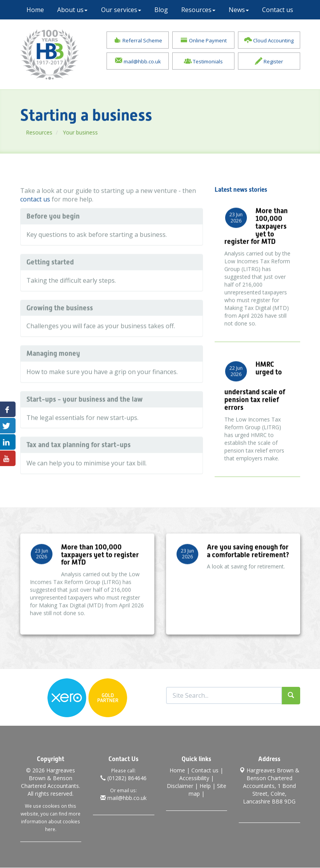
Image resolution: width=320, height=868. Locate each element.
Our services (121, 10)
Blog (161, 10)
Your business (92, 132)
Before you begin (53, 231)
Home (35, 10)
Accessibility (194, 778)
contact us (35, 215)
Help (205, 786)
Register (269, 61)
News (239, 10)
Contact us (278, 10)
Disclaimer (180, 786)
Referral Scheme (138, 40)
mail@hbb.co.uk (138, 61)
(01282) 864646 (123, 778)
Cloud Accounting (269, 40)
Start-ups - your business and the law (85, 414)
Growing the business (60, 323)
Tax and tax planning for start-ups (79, 460)
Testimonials (203, 61)
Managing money (53, 369)
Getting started (50, 277)
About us (72, 10)
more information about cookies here (51, 822)
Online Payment (203, 40)
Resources (198, 10)
